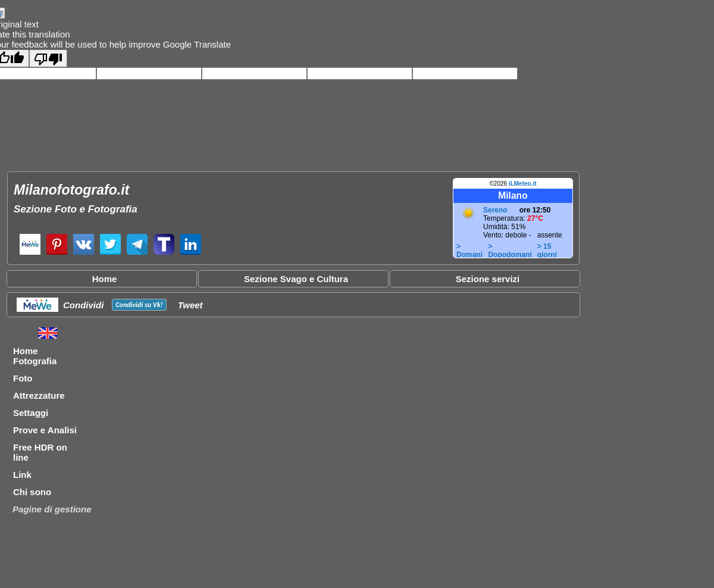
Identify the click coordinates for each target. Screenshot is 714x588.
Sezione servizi (488, 279)
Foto (23, 378)
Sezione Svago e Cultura (296, 279)
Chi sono (32, 492)
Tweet (190, 305)
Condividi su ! (139, 305)
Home (105, 279)
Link (22, 475)
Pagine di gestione (52, 509)
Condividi (83, 305)
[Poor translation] (48, 58)
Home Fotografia (35, 356)
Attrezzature (39, 395)
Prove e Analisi (45, 430)
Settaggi (31, 413)
